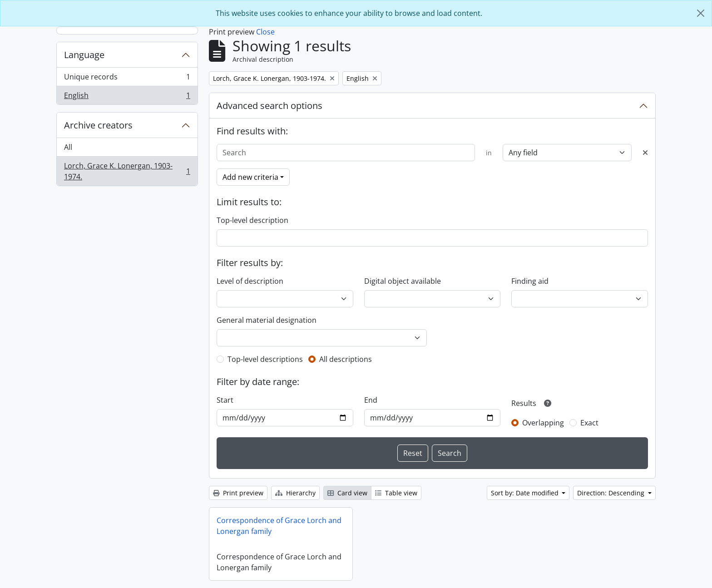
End (371, 400)
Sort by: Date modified (526, 493)
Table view (396, 493)
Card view (347, 493)
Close (265, 32)
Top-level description (252, 220)
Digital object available (403, 281)
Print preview (238, 493)
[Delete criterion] (645, 153)
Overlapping (543, 423)
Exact (589, 423)
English (127, 97)
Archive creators (98, 125)
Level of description (250, 281)
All (68, 147)
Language (84, 55)
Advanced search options (269, 106)
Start (225, 400)
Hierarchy (295, 493)
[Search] (346, 153)
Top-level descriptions (265, 359)
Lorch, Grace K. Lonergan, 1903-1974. (127, 171)
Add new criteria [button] (250, 177)
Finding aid (530, 281)
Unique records (127, 79)
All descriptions (346, 359)
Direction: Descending (612, 493)
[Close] (701, 13)
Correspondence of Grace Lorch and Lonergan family (279, 526)
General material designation (267, 320)
